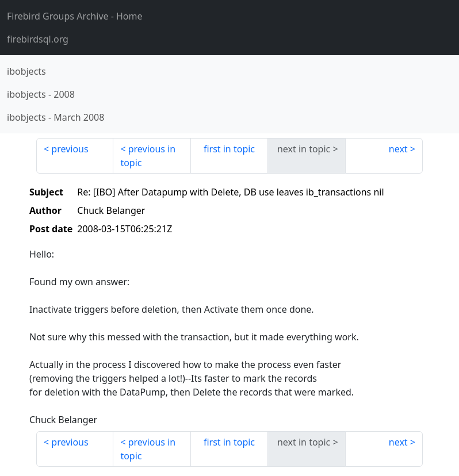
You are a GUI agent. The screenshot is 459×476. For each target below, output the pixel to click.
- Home (75, 16)
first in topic (229, 149)
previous (70, 149)
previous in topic (148, 156)
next (398, 149)
